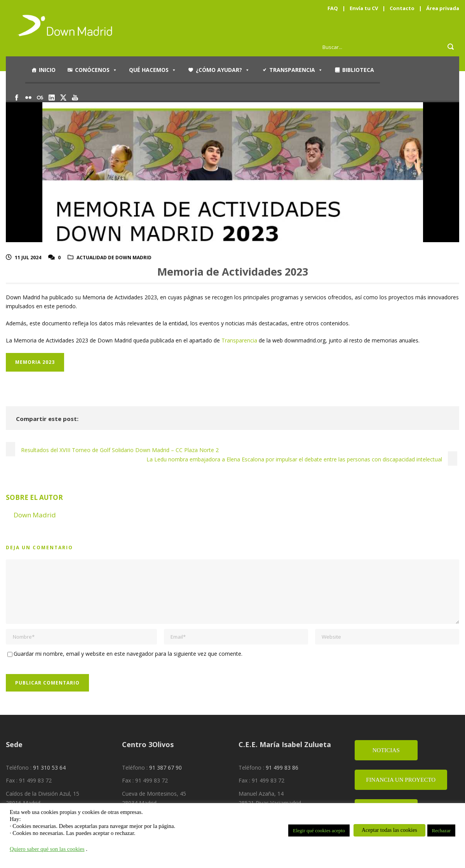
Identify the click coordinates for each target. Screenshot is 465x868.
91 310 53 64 (49, 768)
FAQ (333, 8)
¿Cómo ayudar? (223, 70)
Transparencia (296, 70)
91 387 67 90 (165, 768)
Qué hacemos (153, 70)
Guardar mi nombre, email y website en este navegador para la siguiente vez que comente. (128, 654)
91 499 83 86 (282, 768)
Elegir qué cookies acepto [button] (319, 830)
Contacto (402, 8)
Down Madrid (35, 515)
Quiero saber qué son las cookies (47, 849)
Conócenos (96, 70)
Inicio (47, 70)
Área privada (443, 8)
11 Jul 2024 (28, 258)
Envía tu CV (364, 8)
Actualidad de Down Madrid (114, 258)
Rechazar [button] (441, 830)
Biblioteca (358, 70)
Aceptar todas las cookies (389, 830)
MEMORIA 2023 (35, 362)
